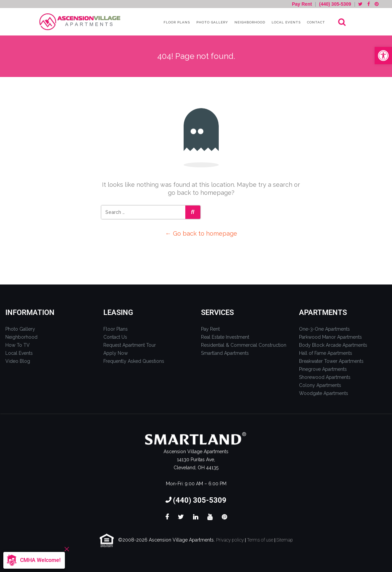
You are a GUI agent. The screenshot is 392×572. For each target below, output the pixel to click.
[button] (383, 56)
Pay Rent (303, 4)
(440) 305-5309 (335, 4)
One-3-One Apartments (324, 329)
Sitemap (285, 540)
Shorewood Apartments (325, 377)
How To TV (18, 345)
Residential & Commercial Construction (244, 345)
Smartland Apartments (225, 353)
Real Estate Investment (225, 337)
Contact (315, 22)
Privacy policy (230, 540)
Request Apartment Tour (130, 345)
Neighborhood (249, 22)
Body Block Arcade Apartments (333, 345)
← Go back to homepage (201, 233)
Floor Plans (176, 22)
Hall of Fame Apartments (326, 353)
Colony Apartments (320, 385)
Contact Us (115, 337)
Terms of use (260, 540)
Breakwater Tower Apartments (331, 361)
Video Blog (18, 361)
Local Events (285, 22)
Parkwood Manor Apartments (330, 337)
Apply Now (116, 353)
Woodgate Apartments (324, 393)
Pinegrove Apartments (323, 369)
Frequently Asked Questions (134, 361)
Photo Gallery (212, 22)
